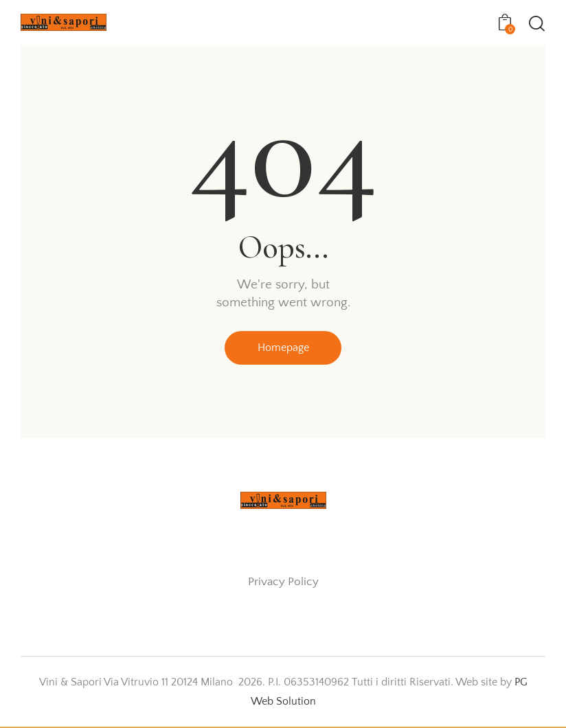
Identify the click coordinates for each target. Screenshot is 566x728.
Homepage (283, 349)
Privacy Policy (283, 582)
